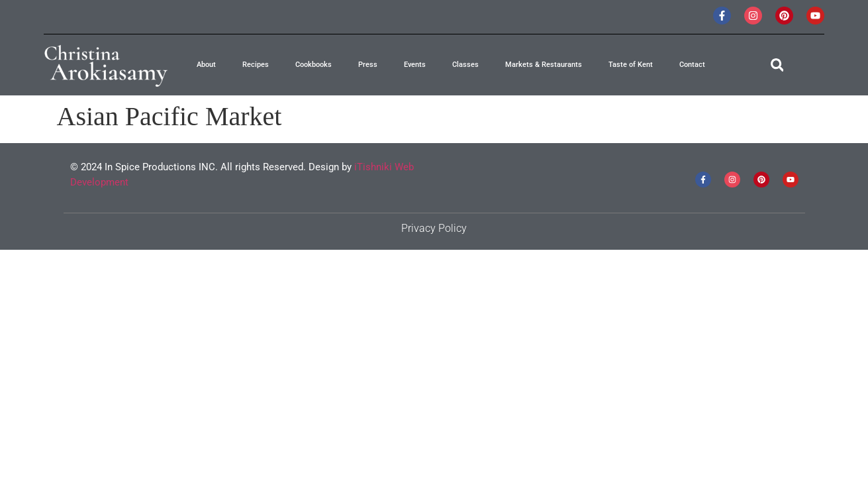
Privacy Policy (434, 228)
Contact (692, 65)
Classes (465, 65)
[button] (777, 65)
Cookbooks (313, 65)
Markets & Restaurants (544, 65)
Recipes (256, 65)
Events (415, 65)
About (206, 65)
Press (368, 65)
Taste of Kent (631, 65)
